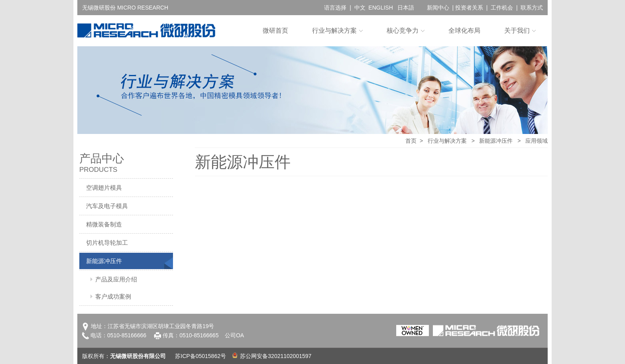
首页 (411, 141)
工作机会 (502, 8)
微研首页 (275, 30)
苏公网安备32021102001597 (272, 356)
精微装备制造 (104, 224)
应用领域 (537, 141)
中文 (360, 8)
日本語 (406, 8)
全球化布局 (464, 30)
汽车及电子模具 (107, 206)
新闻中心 (438, 8)
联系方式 (532, 8)
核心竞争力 (403, 30)
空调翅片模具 (104, 188)
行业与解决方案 (334, 30)
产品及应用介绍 (116, 279)
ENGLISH (380, 8)
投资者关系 (469, 8)
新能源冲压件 (104, 261)
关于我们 (517, 30)
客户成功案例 (113, 296)
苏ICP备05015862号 (200, 356)
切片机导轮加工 (107, 243)
